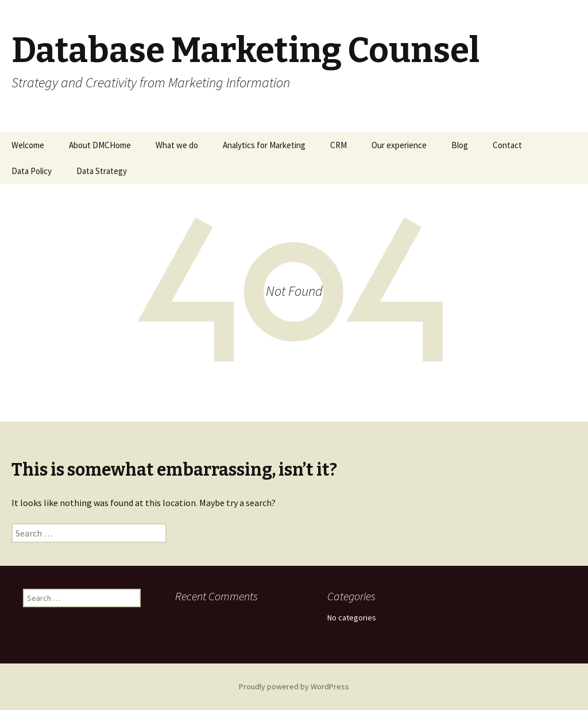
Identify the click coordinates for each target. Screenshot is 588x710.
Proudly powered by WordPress (294, 686)
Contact (507, 145)
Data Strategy (102, 171)
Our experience (399, 145)
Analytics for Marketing (264, 145)
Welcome (28, 145)
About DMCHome (100, 145)
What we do (177, 145)
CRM (339, 145)
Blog (460, 145)
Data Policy (32, 171)
